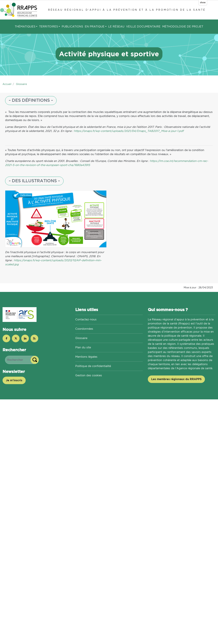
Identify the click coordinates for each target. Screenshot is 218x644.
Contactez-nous (86, 319)
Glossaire (21, 84)
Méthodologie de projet (183, 27)
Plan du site (83, 347)
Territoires (49, 27)
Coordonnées (84, 329)
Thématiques (25, 27)
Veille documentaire (143, 27)
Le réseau (116, 27)
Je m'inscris (14, 380)
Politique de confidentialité (93, 366)
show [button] (203, 2)
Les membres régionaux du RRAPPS (176, 379)
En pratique (95, 27)
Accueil (7, 84)
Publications (72, 27)
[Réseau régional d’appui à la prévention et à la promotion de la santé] (19, 10)
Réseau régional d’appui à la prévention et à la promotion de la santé (127, 10)
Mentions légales (86, 357)
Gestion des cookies (89, 375)
